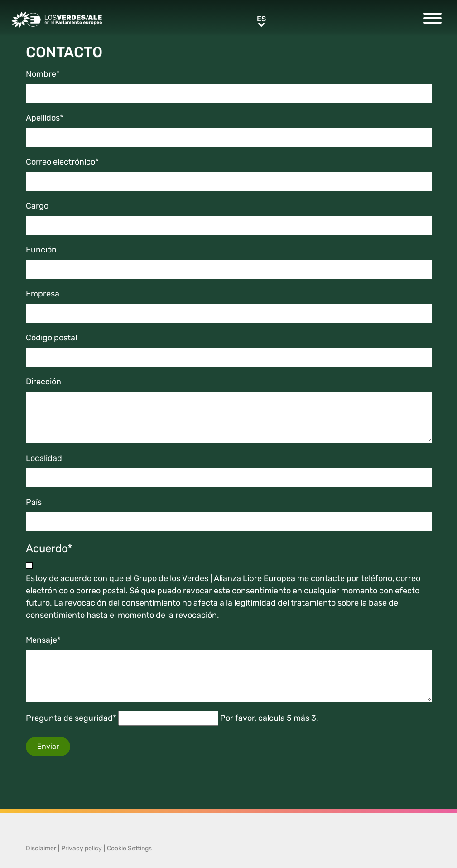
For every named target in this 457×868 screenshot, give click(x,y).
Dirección (43, 382)
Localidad (44, 458)
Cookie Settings (129, 848)
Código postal (51, 338)
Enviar (48, 746)
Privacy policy (82, 848)
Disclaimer (41, 848)
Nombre (43, 74)
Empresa (43, 294)
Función (41, 250)
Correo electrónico (62, 162)
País (34, 502)
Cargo (37, 206)
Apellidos (45, 118)
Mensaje (43, 640)
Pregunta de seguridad (71, 718)
